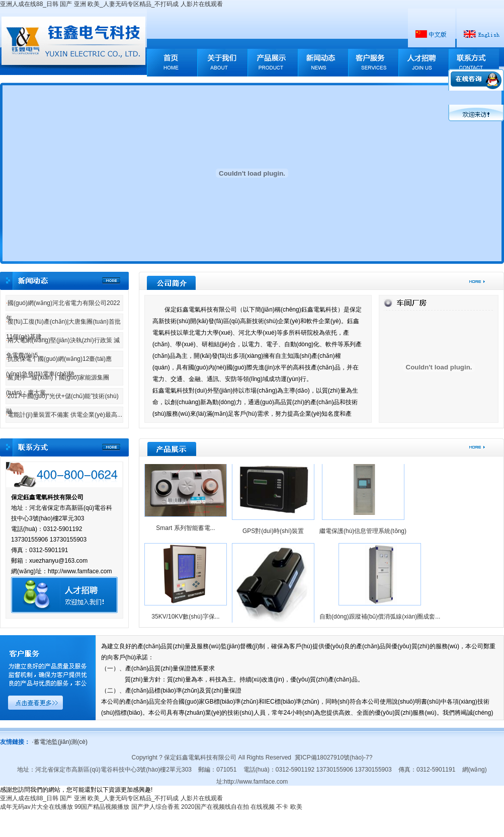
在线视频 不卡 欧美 (276, 807)
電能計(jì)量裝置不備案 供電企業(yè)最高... (64, 415)
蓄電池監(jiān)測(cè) (60, 742)
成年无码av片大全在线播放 (36, 807)
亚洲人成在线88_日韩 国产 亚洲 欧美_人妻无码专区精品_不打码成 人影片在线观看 (111, 4)
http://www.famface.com (256, 782)
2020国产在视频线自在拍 (215, 807)
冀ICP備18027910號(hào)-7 (332, 757)
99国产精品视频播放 (102, 807)
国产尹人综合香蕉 (155, 807)
